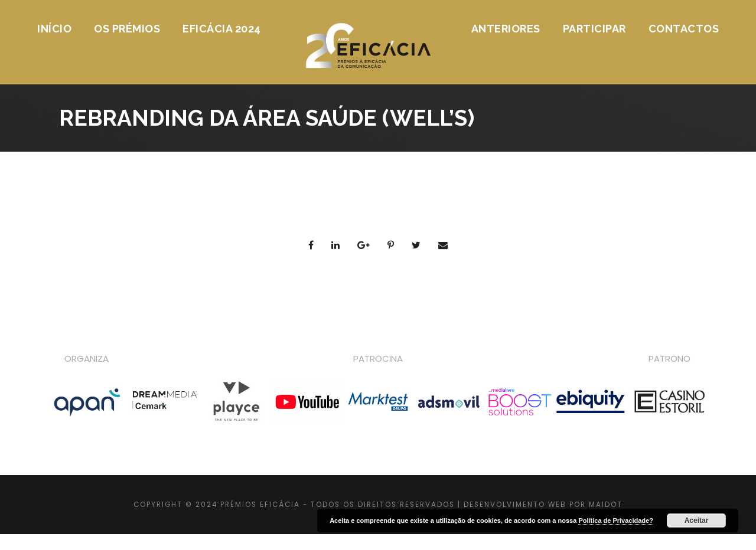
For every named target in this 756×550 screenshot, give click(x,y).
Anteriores (506, 29)
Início (54, 29)
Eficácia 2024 (222, 29)
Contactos (684, 29)
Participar (594, 29)
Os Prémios (127, 29)
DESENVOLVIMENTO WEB (515, 505)
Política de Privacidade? (616, 520)
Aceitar (697, 520)
